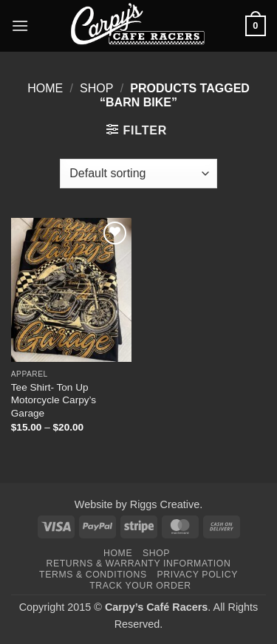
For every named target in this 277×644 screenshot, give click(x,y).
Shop (96, 88)
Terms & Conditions (93, 575)
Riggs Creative (165, 504)
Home (45, 88)
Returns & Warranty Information (139, 563)
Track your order (140, 586)
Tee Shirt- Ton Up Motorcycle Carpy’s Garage (54, 400)
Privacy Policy (197, 575)
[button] (20, 25)
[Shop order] (138, 174)
